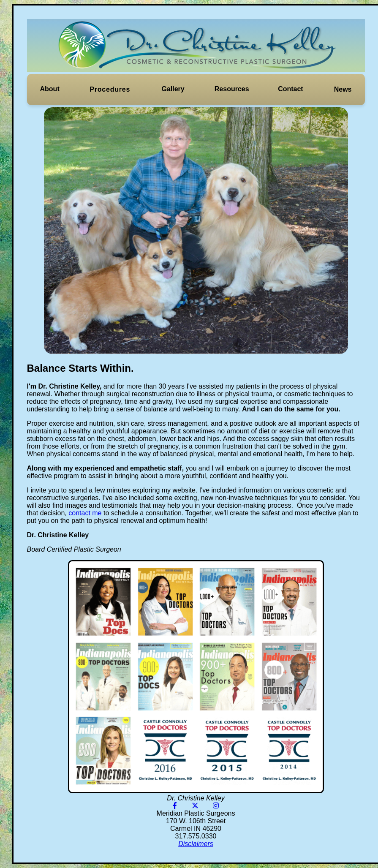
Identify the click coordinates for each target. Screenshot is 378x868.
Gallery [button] (173, 89)
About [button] (50, 89)
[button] (50, 89)
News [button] (343, 89)
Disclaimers (196, 844)
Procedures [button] (110, 89)
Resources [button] (232, 89)
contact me (85, 513)
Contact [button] (291, 89)
